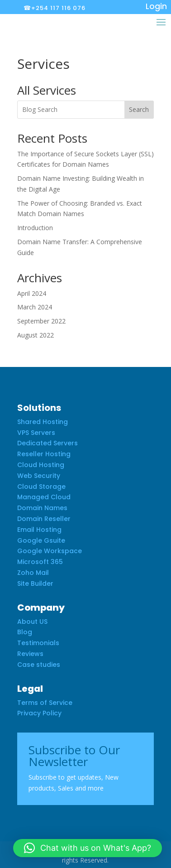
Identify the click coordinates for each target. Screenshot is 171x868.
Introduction (35, 228)
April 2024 (32, 293)
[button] (88, 848)
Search (139, 109)
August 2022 (36, 335)
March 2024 (35, 307)
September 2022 (41, 321)
